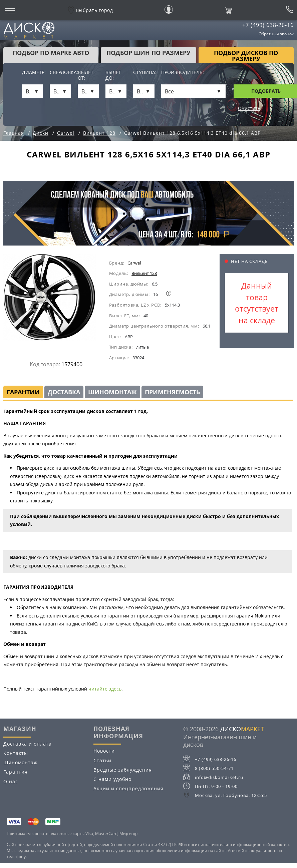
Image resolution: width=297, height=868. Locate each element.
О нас (11, 781)
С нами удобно (112, 779)
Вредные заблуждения (123, 770)
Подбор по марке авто (51, 53)
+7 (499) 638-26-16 (268, 25)
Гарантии (23, 392)
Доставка (64, 392)
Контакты (16, 753)
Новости (104, 751)
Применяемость (172, 392)
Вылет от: (86, 75)
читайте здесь (105, 689)
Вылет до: (113, 75)
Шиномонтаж (112, 392)
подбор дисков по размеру (246, 56)
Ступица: (144, 73)
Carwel (134, 263)
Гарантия (16, 772)
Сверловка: (60, 73)
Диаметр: (33, 73)
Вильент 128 (144, 273)
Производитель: (183, 73)
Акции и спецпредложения (128, 788)
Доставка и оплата (28, 744)
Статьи (102, 760)
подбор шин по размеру (148, 53)
